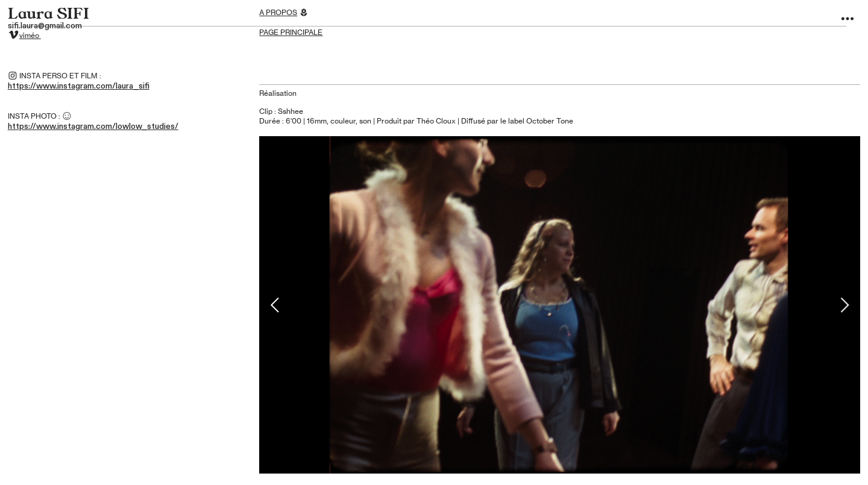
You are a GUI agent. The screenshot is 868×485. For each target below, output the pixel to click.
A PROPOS (278, 13)
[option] (560, 305)
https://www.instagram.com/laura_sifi (79, 86)
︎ (848, 19)
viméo (30, 36)
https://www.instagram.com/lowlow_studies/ (93, 127)
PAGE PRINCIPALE (291, 33)
